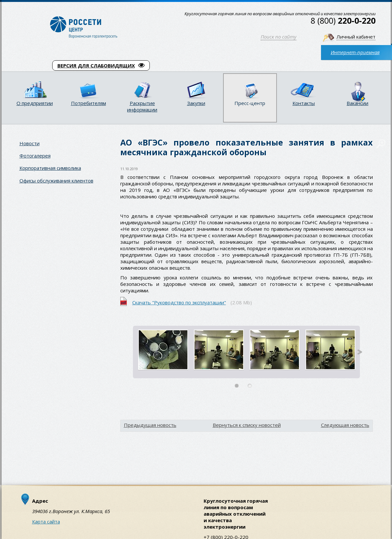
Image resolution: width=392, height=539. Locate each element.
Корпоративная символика (50, 168)
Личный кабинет (356, 37)
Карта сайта (46, 521)
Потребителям (89, 103)
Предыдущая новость (150, 425)
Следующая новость (345, 425)
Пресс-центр (250, 103)
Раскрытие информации (142, 106)
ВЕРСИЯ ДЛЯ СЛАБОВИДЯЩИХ (101, 65)
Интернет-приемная (355, 52)
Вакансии (357, 103)
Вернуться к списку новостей (247, 425)
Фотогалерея (35, 156)
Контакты (304, 103)
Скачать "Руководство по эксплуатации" (179, 302)
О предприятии (35, 103)
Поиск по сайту (279, 37)
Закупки (196, 103)
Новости (30, 143)
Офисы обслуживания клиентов (56, 181)
